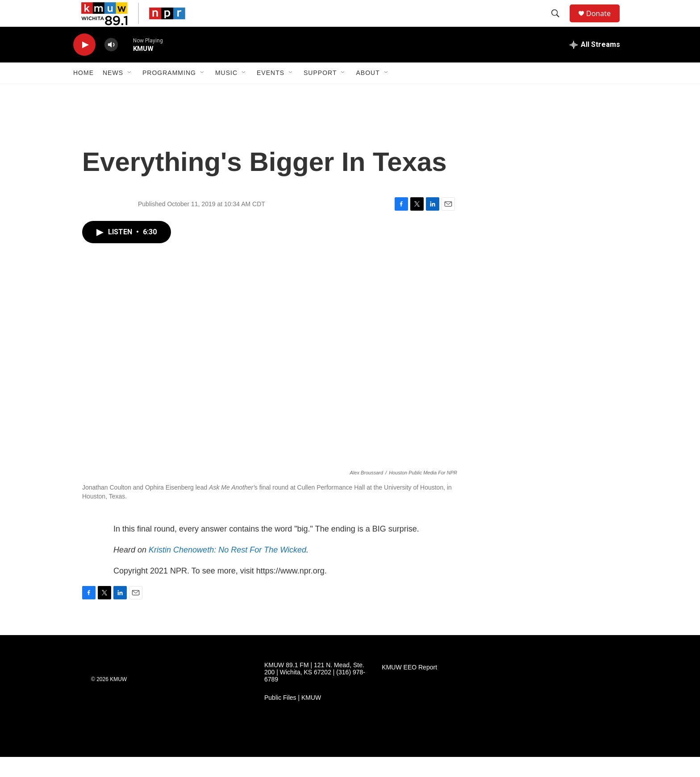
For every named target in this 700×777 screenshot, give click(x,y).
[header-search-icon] (559, 24)
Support (320, 93)
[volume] (111, 65)
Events (271, 93)
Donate (604, 23)
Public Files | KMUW (293, 718)
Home (83, 93)
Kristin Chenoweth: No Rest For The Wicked (227, 570)
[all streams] (595, 65)
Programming (169, 93)
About (368, 93)
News (113, 93)
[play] (84, 65)
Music (226, 93)
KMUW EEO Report (409, 688)
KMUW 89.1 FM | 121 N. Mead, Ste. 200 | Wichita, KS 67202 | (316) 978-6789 (315, 692)
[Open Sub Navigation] (130, 93)
